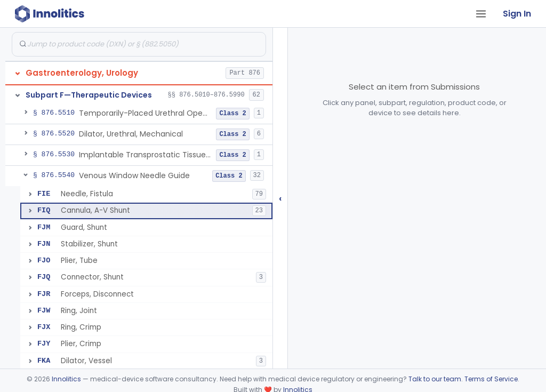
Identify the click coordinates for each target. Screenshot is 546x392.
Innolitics (66, 379)
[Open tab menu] (481, 14)
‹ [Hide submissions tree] (280, 198)
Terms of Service (491, 379)
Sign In (517, 14)
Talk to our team (435, 379)
